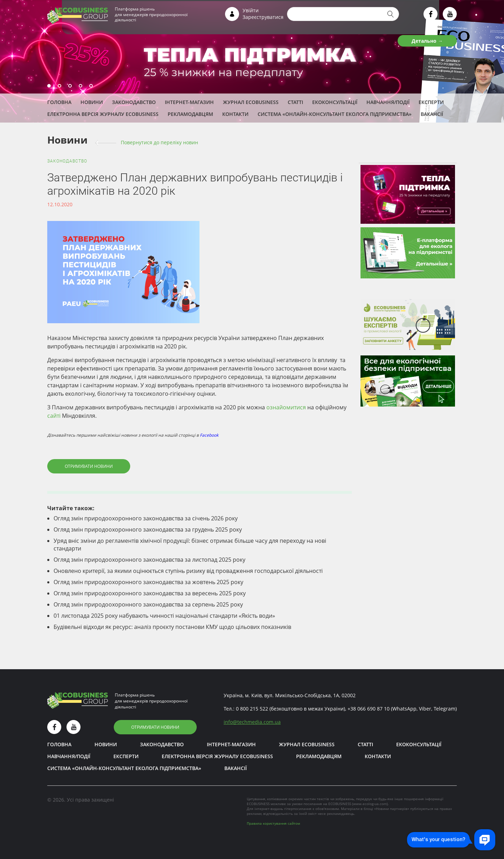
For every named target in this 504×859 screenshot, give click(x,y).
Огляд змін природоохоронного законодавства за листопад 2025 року (149, 560)
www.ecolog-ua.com (370, 804)
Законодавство (134, 102)
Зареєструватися (263, 17)
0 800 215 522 (252, 709)
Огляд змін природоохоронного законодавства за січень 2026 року (146, 518)
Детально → (427, 41)
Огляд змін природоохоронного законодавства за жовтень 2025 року (148, 582)
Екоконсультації (335, 102)
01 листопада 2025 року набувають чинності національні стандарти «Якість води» (164, 616)
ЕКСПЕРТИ (431, 102)
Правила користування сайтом (273, 823)
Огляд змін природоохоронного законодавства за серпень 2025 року (148, 604)
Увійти (251, 10)
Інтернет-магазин (189, 102)
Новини (92, 102)
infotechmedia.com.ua (252, 722)
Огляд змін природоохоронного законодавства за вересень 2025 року (150, 593)
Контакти (235, 114)
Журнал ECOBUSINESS (251, 102)
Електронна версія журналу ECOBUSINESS (103, 114)
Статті (295, 102)
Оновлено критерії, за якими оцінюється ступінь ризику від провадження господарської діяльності (188, 571)
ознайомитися (286, 407)
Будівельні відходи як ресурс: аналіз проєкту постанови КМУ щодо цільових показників (172, 627)
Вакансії (432, 114)
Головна (59, 102)
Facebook (209, 435)
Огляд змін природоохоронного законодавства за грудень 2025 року (148, 529)
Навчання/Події (388, 102)
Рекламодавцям (190, 114)
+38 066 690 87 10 (369, 709)
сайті (54, 416)
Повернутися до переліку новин (159, 142)
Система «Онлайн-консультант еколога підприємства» (335, 114)
